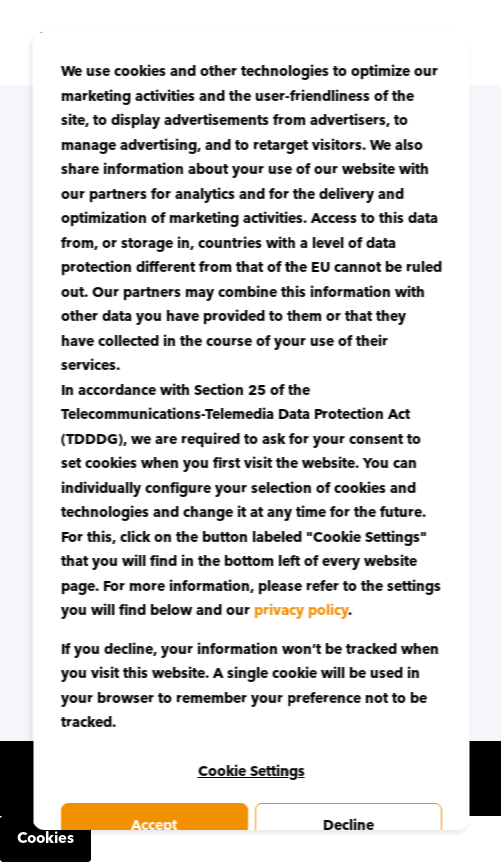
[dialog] (250, 431)
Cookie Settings (250, 772)
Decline (347, 826)
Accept (154, 826)
